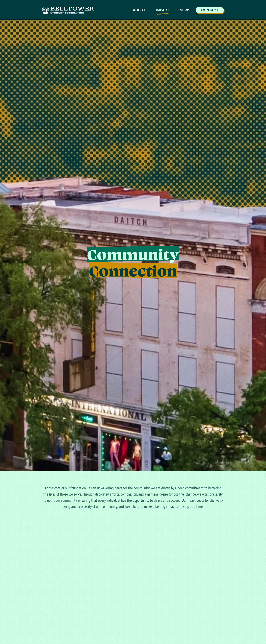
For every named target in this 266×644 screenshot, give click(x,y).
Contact (210, 10)
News (185, 10)
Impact (162, 10)
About (139, 10)
